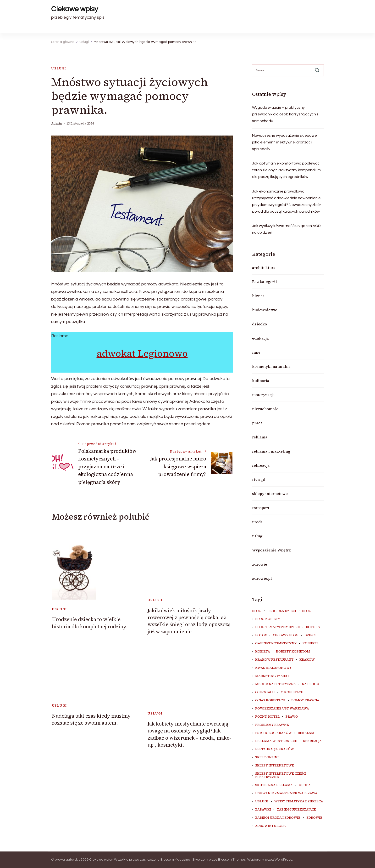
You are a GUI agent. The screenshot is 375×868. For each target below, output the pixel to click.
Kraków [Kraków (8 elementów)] (307, 660)
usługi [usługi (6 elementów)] (262, 801)
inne (256, 352)
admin (57, 123)
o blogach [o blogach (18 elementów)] (265, 692)
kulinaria (261, 380)
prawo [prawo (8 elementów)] (292, 717)
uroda (257, 522)
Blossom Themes (232, 860)
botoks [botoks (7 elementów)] (313, 627)
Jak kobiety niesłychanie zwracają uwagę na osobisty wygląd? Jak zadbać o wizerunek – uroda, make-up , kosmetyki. (189, 734)
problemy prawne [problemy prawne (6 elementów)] (272, 725)
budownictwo (265, 310)
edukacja (260, 338)
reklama (260, 437)
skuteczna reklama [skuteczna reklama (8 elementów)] (274, 785)
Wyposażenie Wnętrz (271, 550)
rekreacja (261, 465)
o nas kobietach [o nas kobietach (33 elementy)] (270, 700)
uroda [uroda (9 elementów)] (305, 785)
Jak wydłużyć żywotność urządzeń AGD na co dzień (286, 229)
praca (257, 423)
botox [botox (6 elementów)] (261, 635)
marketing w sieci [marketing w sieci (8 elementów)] (272, 676)
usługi (59, 68)
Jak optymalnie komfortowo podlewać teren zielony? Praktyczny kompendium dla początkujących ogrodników (286, 170)
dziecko (259, 324)
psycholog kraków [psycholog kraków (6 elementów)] (273, 733)
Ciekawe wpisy (75, 9)
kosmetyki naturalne (271, 366)
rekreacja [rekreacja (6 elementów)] (312, 741)
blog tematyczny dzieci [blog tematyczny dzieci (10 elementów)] (278, 627)
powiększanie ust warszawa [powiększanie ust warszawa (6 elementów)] (282, 709)
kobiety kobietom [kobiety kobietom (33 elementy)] (293, 652)
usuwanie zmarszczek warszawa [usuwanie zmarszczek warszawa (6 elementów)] (286, 793)
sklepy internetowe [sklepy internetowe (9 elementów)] (275, 766)
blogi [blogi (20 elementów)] (307, 611)
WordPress (283, 860)
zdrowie (260, 564)
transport (261, 508)
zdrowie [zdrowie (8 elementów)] (314, 818)
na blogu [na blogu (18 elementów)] (311, 684)
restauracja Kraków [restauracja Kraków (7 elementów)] (275, 749)
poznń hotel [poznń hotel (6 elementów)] (267, 717)
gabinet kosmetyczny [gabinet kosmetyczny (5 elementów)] (276, 643)
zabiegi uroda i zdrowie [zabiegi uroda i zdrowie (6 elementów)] (278, 818)
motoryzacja (263, 395)
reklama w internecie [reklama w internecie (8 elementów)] (276, 741)
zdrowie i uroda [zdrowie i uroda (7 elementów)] (270, 826)
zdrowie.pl (262, 578)
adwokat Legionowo (142, 353)
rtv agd (259, 479)
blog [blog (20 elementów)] (257, 611)
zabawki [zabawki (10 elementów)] (263, 810)
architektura (264, 267)
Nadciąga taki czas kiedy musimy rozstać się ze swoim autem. (91, 719)
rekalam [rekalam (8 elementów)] (306, 733)
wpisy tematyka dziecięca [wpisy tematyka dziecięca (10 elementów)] (299, 801)
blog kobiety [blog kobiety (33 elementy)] (268, 619)
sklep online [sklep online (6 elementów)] (267, 757)
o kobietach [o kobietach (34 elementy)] (292, 692)
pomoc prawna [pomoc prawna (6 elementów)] (305, 700)
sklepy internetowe (270, 494)
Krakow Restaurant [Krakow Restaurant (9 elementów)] (274, 660)
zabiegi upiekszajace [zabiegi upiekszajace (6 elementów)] (296, 810)
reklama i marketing (271, 451)
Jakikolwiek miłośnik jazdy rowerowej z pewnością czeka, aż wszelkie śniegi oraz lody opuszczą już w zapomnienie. (189, 621)
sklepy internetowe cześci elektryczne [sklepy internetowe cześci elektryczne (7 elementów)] (281, 775)
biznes (258, 296)
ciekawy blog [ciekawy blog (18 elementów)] (286, 635)
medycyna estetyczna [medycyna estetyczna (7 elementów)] (276, 684)
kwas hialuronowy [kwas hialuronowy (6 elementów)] (273, 668)
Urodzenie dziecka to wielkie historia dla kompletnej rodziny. (90, 623)
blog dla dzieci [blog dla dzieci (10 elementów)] (282, 611)
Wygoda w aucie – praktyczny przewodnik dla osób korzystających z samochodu (285, 114)
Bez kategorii (265, 282)
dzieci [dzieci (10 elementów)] (310, 635)
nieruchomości (266, 409)
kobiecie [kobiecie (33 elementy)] (311, 643)
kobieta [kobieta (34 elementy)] (263, 652)
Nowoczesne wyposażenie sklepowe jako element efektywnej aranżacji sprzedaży (284, 142)
